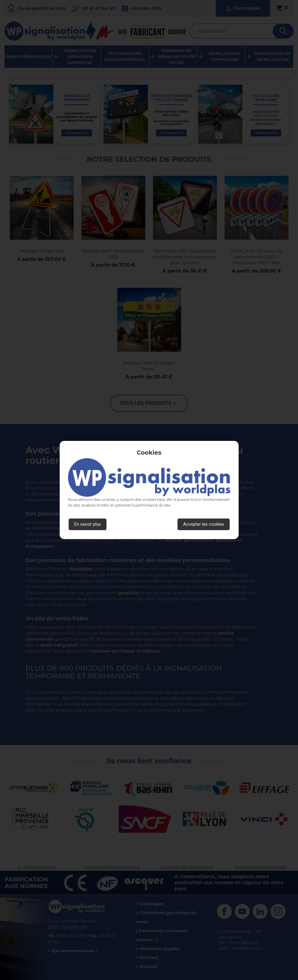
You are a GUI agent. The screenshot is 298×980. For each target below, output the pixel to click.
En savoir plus (88, 524)
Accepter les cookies (204, 524)
